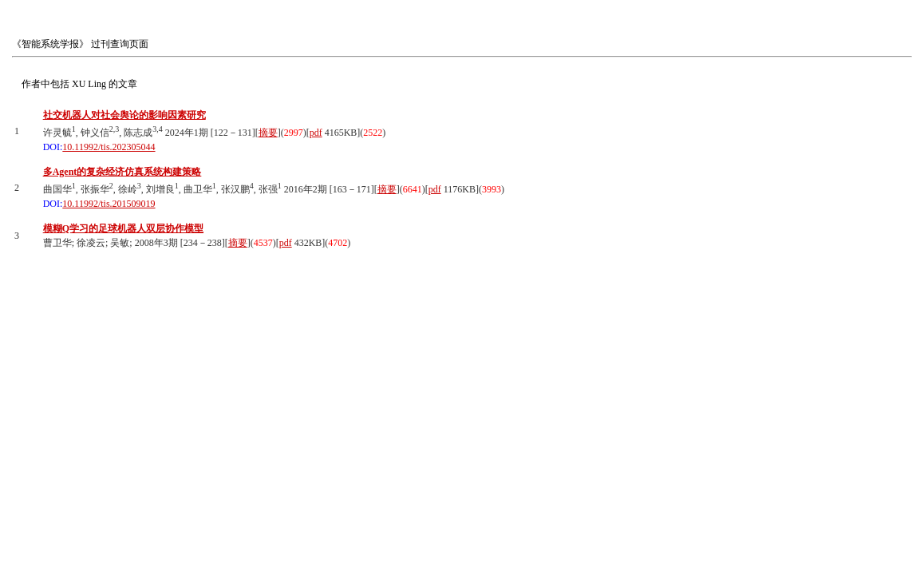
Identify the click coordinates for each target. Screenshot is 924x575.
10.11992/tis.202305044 (109, 147)
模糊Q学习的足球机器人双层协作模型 (123, 228)
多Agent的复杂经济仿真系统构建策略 (122, 172)
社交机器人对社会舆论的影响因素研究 (124, 115)
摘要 (268, 133)
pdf (316, 133)
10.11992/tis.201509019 (109, 204)
